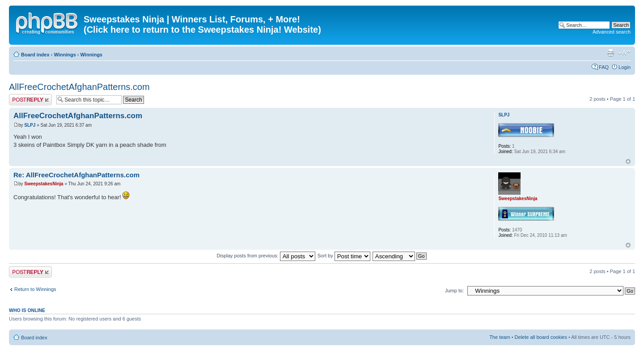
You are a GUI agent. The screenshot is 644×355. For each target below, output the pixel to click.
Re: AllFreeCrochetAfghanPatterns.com (76, 175)
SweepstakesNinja (44, 184)
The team (500, 337)
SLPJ (30, 125)
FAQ (604, 67)
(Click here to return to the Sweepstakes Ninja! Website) (202, 30)
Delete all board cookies (541, 337)
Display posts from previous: (266, 256)
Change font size (624, 53)
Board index (35, 55)
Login (625, 67)
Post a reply (30, 100)
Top (628, 161)
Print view (610, 53)
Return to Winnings (35, 289)
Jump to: (454, 291)
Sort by (344, 256)
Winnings (65, 55)
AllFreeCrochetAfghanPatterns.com (79, 87)
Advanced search (612, 32)
